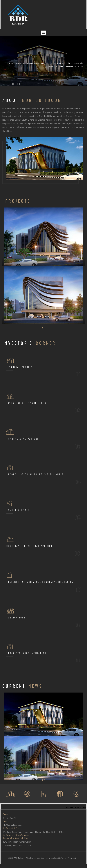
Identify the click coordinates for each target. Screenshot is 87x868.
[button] (13, 84)
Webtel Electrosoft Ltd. (70, 858)
